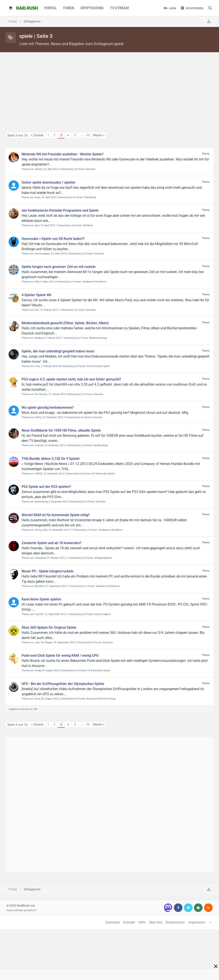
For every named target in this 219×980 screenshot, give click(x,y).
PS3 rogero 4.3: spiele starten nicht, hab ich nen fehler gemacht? (71, 379)
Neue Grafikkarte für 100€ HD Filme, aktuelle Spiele (61, 430)
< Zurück (37, 135)
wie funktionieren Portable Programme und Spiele (60, 210)
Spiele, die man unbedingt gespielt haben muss (58, 351)
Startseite (113, 922)
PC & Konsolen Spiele (98, 366)
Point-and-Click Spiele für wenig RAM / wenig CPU (60, 656)
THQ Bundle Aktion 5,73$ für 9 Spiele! (51, 459)
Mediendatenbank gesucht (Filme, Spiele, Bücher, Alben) (65, 323)
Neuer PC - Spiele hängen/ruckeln (48, 571)
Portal (51, 8)
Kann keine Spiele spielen (41, 599)
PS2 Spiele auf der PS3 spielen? (46, 487)
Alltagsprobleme (103, 558)
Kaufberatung (100, 445)
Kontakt (129, 922)
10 (88, 135)
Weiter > (99, 135)
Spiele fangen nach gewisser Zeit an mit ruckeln (59, 267)
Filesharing (90, 197)
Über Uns (156, 922)
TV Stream (119, 8)
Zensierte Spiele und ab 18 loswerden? (52, 543)
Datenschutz (175, 922)
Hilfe (142, 922)
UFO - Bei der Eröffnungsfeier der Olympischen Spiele (63, 684)
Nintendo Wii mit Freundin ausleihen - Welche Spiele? (63, 154)
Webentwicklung (98, 338)
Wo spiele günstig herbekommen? (48, 408)
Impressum (197, 922)
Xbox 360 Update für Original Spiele (49, 627)
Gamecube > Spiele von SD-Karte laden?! (53, 239)
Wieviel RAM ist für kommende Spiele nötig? (56, 515)
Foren (69, 8)
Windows (88, 225)
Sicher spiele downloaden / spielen (48, 182)
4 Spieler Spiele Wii (36, 295)
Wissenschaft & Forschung (101, 699)
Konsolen (91, 169)
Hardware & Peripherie (94, 282)
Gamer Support (102, 614)
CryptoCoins (92, 8)
